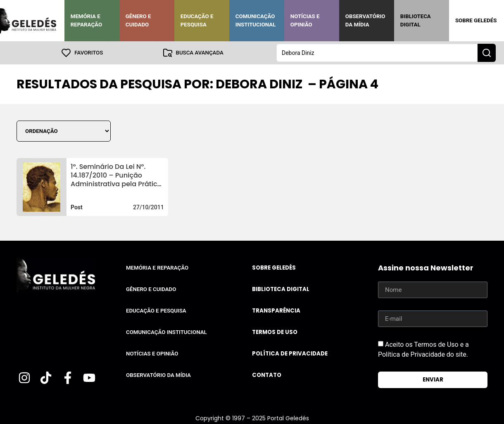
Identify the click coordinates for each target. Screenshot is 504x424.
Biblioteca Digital (416, 20)
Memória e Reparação (86, 20)
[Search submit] (487, 53)
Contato (267, 375)
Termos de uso (275, 332)
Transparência (276, 311)
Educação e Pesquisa (197, 20)
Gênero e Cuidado (138, 20)
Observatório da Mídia (365, 20)
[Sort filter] (64, 131)
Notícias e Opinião (305, 20)
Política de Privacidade (290, 354)
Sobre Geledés (476, 20)
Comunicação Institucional (256, 20)
